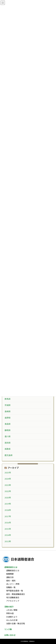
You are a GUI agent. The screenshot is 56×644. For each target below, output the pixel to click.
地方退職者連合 (13, 597)
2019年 (8, 504)
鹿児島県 (9, 455)
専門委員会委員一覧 (15, 591)
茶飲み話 (10, 613)
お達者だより (12, 617)
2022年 (8, 491)
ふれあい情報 (12, 610)
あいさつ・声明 (13, 584)
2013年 (8, 541)
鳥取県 (8, 449)
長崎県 (8, 411)
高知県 (8, 443)
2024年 (8, 479)
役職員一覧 (11, 587)
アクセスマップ (13, 601)
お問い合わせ (10, 635)
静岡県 (8, 430)
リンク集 (8, 629)
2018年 (8, 510)
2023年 (8, 485)
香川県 (8, 436)
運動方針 (10, 577)
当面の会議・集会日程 (16, 623)
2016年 (8, 523)
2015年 (8, 529)
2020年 (8, 498)
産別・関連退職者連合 (16, 594)
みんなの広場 (12, 620)
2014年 (8, 535)
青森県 (8, 424)
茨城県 (8, 405)
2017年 (8, 516)
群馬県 (8, 399)
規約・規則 (11, 581)
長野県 (8, 418)
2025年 (8, 473)
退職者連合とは (13, 570)
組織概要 (10, 574)
